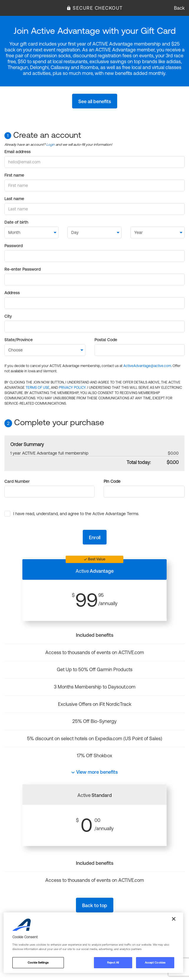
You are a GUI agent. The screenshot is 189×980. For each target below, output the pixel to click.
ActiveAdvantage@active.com (147, 366)
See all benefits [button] (95, 101)
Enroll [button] (95, 537)
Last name (14, 199)
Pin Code (112, 481)
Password (14, 246)
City (8, 316)
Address (12, 293)
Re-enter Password (23, 269)
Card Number (17, 481)
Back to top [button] (95, 905)
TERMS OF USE (38, 388)
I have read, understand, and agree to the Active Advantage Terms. (76, 514)
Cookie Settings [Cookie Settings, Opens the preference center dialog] (38, 963)
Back (179, 8)
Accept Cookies (155, 963)
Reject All (113, 963)
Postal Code (106, 340)
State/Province (19, 340)
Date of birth (16, 222)
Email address (18, 152)
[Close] (174, 919)
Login (50, 145)
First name (14, 175)
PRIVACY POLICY (72, 388)
